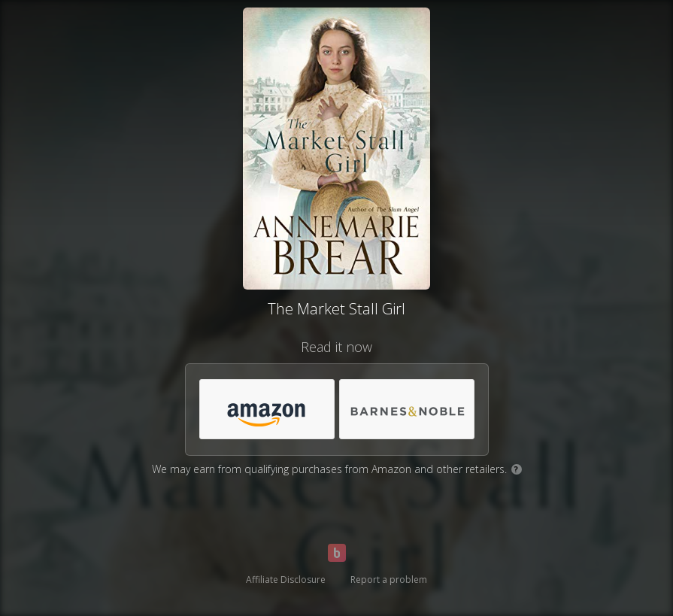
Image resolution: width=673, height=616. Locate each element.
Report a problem (389, 580)
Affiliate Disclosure (286, 580)
